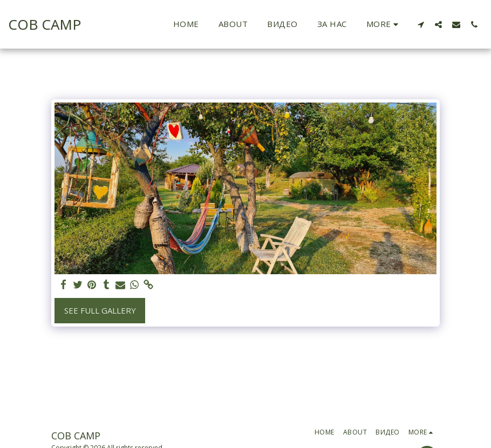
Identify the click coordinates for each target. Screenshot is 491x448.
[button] (421, 24)
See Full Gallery (100, 310)
